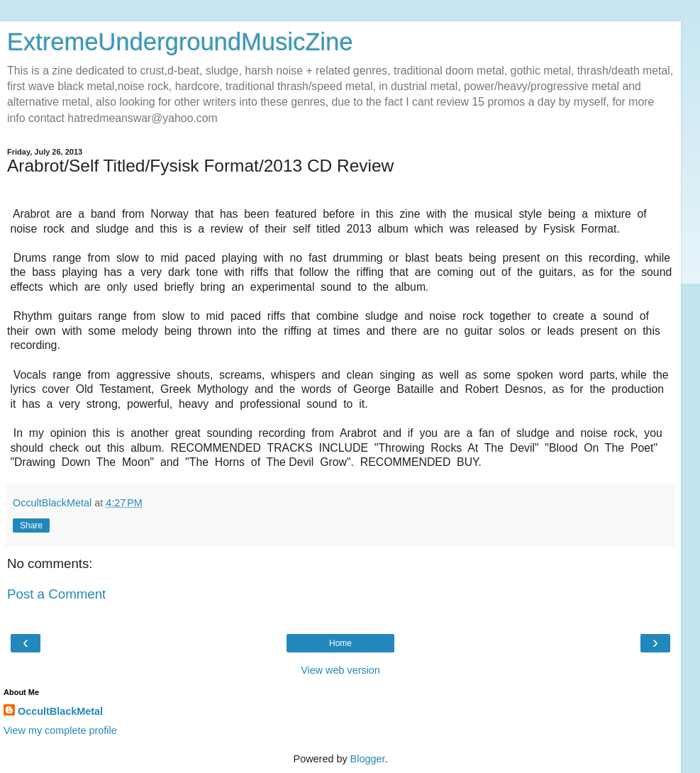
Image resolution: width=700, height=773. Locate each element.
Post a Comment (56, 594)
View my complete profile (60, 730)
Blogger (368, 759)
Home (340, 643)
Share (31, 525)
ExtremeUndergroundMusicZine (180, 42)
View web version (340, 670)
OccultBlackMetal (60, 711)
